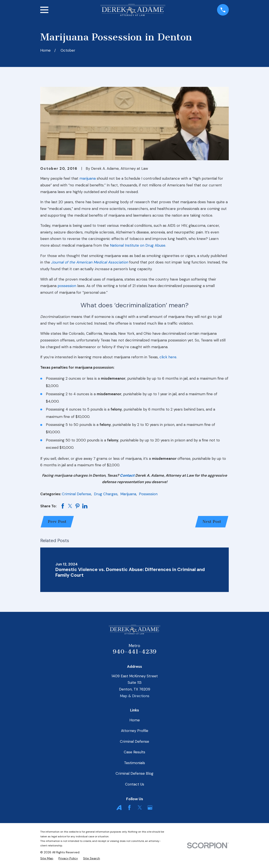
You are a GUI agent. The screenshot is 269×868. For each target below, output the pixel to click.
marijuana (88, 178)
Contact (127, 475)
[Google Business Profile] (150, 808)
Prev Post (57, 522)
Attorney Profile (135, 731)
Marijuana (128, 494)
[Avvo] (119, 808)
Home (135, 720)
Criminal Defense (77, 494)
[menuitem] (47, 858)
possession (67, 286)
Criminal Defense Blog (134, 773)
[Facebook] (129, 808)
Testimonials (134, 763)
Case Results (134, 752)
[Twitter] (140, 808)
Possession (148, 494)
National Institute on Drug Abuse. (138, 245)
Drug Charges (106, 494)
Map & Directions (135, 696)
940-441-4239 (135, 652)
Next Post (212, 522)
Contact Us (135, 784)
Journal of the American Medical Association (90, 262)
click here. (168, 357)
